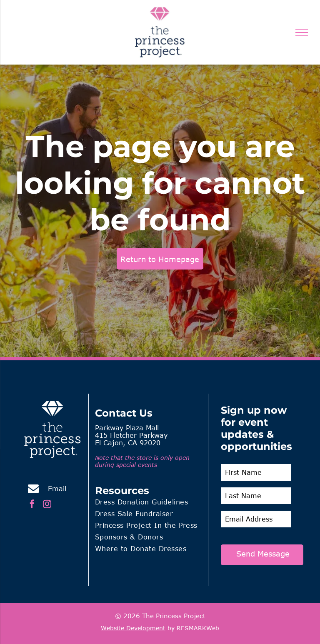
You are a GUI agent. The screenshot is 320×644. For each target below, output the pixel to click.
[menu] (302, 32)
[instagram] (47, 505)
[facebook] (32, 505)
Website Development (133, 628)
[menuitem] (148, 503)
